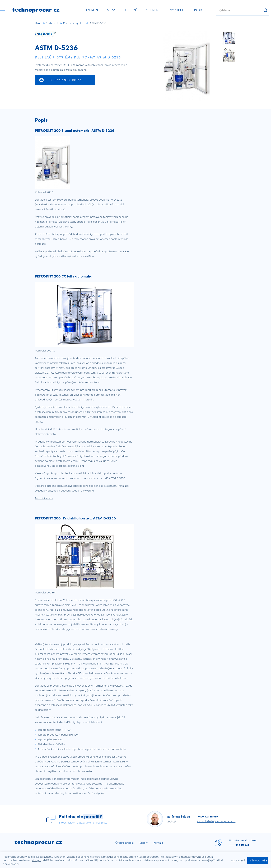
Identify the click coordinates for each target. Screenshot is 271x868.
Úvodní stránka (124, 843)
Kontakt (197, 10)
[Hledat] (265, 10)
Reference (154, 10)
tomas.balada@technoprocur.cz (216, 821)
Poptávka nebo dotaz (60, 80)
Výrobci (177, 10)
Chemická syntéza (74, 23)
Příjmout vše (258, 861)
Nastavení (238, 861)
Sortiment (91, 10)
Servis (112, 10)
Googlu (37, 860)
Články (144, 843)
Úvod (38, 23)
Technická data (44, 498)
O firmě (131, 10)
